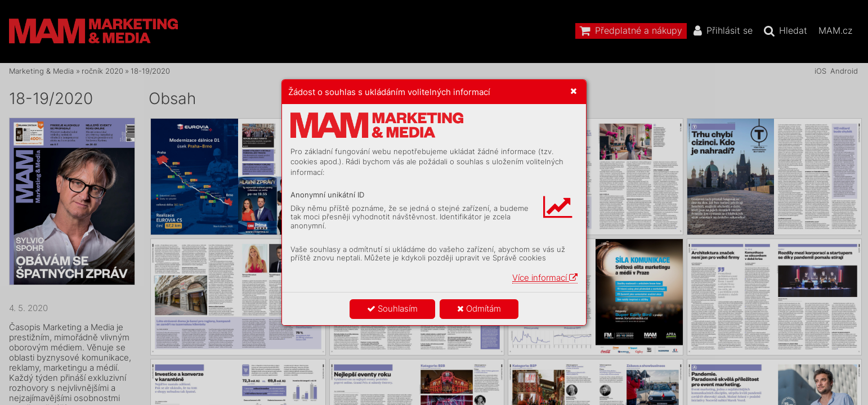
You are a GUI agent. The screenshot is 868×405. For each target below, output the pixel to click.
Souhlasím (392, 309)
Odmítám (479, 309)
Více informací (545, 278)
